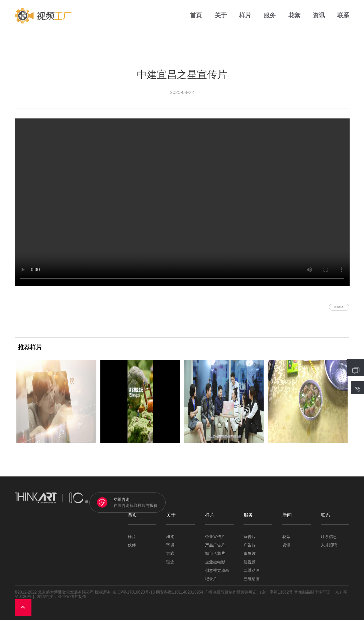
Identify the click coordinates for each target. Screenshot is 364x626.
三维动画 (252, 584)
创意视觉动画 (217, 576)
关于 (221, 20)
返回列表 (330, 310)
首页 (196, 20)
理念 (170, 568)
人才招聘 (329, 551)
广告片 (250, 551)
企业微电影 (215, 568)
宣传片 (250, 543)
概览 (170, 543)
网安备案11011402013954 (179, 598)
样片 (245, 20)
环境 (170, 551)
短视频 (250, 568)
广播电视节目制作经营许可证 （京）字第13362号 (249, 598)
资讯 (319, 20)
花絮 (294, 20)
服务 (270, 20)
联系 (343, 20)
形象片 (250, 559)
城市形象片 (215, 559)
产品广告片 (215, 551)
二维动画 (252, 576)
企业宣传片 (215, 543)
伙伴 (132, 551)
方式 (170, 559)
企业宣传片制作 (72, 602)
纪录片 (211, 584)
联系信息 (329, 543)
